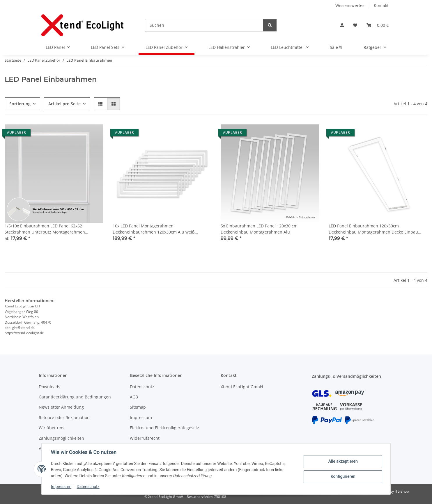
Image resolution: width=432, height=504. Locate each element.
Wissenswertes (350, 5)
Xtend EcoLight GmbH (242, 387)
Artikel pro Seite (64, 104)
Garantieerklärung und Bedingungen (75, 397)
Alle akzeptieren (343, 461)
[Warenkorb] (378, 25)
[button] (342, 25)
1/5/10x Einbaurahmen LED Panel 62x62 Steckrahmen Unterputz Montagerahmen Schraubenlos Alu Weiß (45, 229)
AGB (134, 397)
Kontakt (381, 5)
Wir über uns (52, 428)
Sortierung (20, 104)
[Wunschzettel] (355, 25)
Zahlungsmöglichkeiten (61, 438)
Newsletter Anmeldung (61, 407)
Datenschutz (88, 487)
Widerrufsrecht (145, 438)
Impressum (61, 487)
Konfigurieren (343, 476)
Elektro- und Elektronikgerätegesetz (164, 428)
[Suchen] (204, 25)
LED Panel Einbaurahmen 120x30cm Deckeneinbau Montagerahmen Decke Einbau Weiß (373, 229)
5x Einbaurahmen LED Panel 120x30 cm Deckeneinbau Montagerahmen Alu (259, 229)
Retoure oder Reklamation (64, 417)
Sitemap (138, 407)
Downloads (49, 387)
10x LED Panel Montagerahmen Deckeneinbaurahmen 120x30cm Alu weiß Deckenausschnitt (154, 229)
